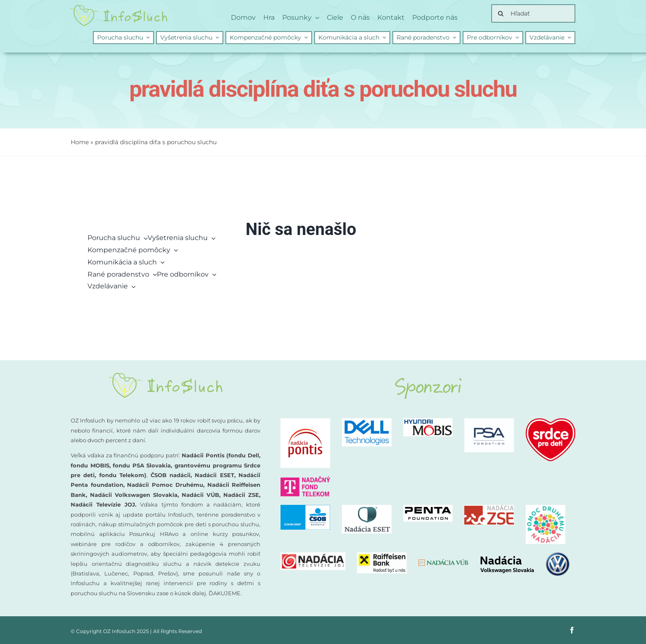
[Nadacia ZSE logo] (489, 508)
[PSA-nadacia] (489, 421)
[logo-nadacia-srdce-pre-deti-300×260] (551, 421)
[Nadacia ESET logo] (367, 508)
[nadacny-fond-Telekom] (305, 479)
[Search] (500, 13)
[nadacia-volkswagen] (525, 556)
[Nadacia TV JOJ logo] (313, 556)
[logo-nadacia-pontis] (305, 421)
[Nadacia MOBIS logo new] (428, 421)
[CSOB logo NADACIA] (305, 508)
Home (80, 142)
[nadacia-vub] (443, 562)
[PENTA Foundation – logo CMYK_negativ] (428, 508)
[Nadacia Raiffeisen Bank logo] (382, 556)
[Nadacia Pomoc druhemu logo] (545, 508)
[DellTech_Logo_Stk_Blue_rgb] (367, 421)
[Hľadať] (533, 13)
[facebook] (572, 630)
